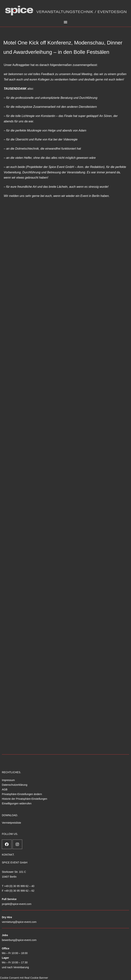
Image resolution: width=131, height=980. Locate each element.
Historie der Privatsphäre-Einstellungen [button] (25, 799)
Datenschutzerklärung (15, 785)
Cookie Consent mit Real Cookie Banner (24, 978)
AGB (5, 789)
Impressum (8, 780)
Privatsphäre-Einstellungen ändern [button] (22, 794)
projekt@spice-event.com (17, 904)
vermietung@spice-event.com (19, 922)
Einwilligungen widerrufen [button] (17, 803)
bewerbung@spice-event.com (19, 940)
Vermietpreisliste (11, 823)
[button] (65, 22)
